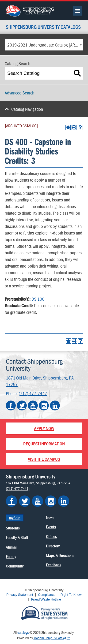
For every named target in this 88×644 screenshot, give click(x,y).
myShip (15, 518)
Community (15, 566)
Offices (51, 536)
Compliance (47, 595)
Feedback (54, 565)
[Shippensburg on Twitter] (25, 501)
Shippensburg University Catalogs (43, 27)
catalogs (23, 632)
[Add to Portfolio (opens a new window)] (68, 127)
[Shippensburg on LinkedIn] (64, 501)
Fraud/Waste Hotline (46, 599)
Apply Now (44, 428)
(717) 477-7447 (33, 393)
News (50, 517)
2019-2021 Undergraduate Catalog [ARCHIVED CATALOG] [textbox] (45, 45)
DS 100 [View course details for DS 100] (38, 299)
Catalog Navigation (27, 109)
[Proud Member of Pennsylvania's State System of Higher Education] (44, 613)
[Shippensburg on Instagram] (51, 501)
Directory (53, 546)
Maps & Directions (60, 555)
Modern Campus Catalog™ (52, 638)
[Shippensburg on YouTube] (38, 501)
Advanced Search (19, 93)
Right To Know (71, 595)
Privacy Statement (20, 595)
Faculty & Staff (17, 537)
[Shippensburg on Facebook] (11, 501)
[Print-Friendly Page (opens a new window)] (74, 127)
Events (51, 527)
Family (11, 557)
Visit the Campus (44, 459)
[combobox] (44, 45)
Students (13, 528)
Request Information (44, 444)
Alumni (11, 547)
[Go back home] (30, 10)
